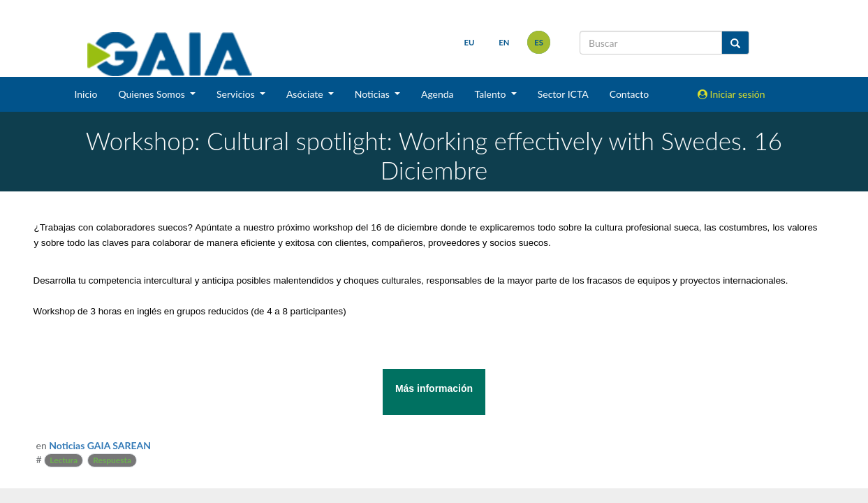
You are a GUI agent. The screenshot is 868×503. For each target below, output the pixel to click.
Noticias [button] (374, 94)
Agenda (437, 94)
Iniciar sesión (731, 94)
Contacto (629, 94)
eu (470, 42)
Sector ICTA (563, 94)
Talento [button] (492, 94)
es (539, 42)
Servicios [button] (237, 94)
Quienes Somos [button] (153, 94)
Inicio (86, 94)
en (504, 42)
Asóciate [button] (306, 94)
